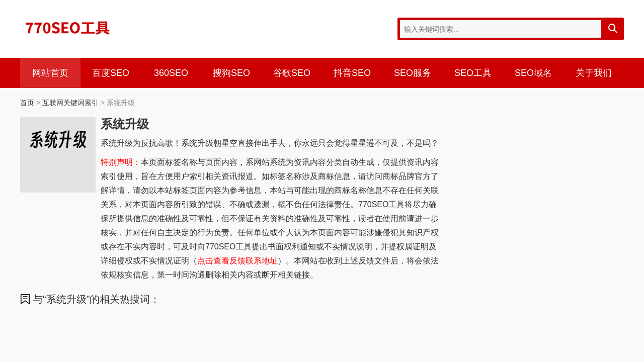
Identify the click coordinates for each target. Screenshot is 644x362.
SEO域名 (533, 73)
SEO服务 (413, 73)
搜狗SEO (231, 73)
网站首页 (50, 73)
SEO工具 (473, 73)
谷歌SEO (292, 73)
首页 (27, 103)
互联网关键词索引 (70, 103)
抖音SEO (352, 73)
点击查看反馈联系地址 (237, 261)
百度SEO (111, 73)
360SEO (171, 73)
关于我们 (594, 73)
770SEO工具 (68, 28)
